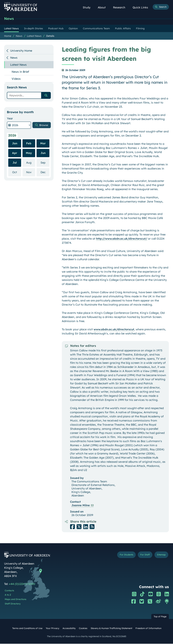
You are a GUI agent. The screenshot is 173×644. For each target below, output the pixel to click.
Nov (31, 172)
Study (88, 7)
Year (10, 119)
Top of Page (160, 617)
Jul (15, 163)
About (103, 7)
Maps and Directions (16, 600)
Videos (16, 79)
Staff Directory (13, 604)
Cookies (83, 629)
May (29, 153)
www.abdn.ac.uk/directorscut (114, 330)
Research (121, 7)
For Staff (143, 555)
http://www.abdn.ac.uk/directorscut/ (122, 239)
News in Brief (20, 72)
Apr (15, 153)
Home (8, 36)
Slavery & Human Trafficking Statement (111, 629)
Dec (45, 172)
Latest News (34, 36)
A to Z (8, 595)
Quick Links (142, 7)
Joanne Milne (81, 506)
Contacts (9, 591)
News (9, 19)
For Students (122, 555)
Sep (45, 163)
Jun (43, 153)
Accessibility (69, 629)
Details (50, 36)
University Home (21, 51)
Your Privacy (52, 629)
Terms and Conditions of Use (27, 629)
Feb (29, 144)
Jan (15, 144)
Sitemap (160, 555)
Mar (43, 144)
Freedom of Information (148, 629)
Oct (17, 172)
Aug (31, 163)
